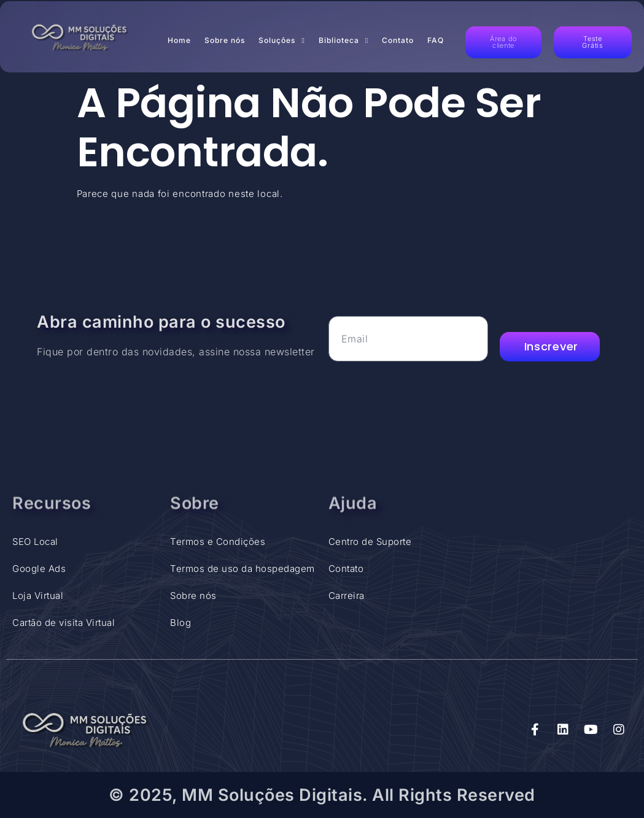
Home (179, 40)
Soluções (281, 41)
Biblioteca (343, 41)
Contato (398, 40)
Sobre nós (225, 40)
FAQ (436, 40)
